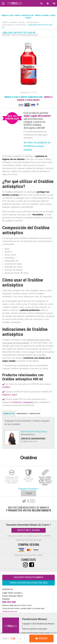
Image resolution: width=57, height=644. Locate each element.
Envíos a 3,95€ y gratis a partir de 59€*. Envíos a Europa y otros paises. (45, 481)
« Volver (28, 493)
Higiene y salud (17, 22)
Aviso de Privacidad (30, 633)
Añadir (41, 639)
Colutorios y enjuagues (14, 25)
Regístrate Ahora (29, 530)
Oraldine (6, 387)
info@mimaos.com (29, 441)
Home (5, 22)
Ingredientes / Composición (28, 414)
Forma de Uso (9, 414)
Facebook (28, 501)
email (32, 501)
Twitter (24, 501)
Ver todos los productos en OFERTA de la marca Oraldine (37, 146)
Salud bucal (33, 22)
